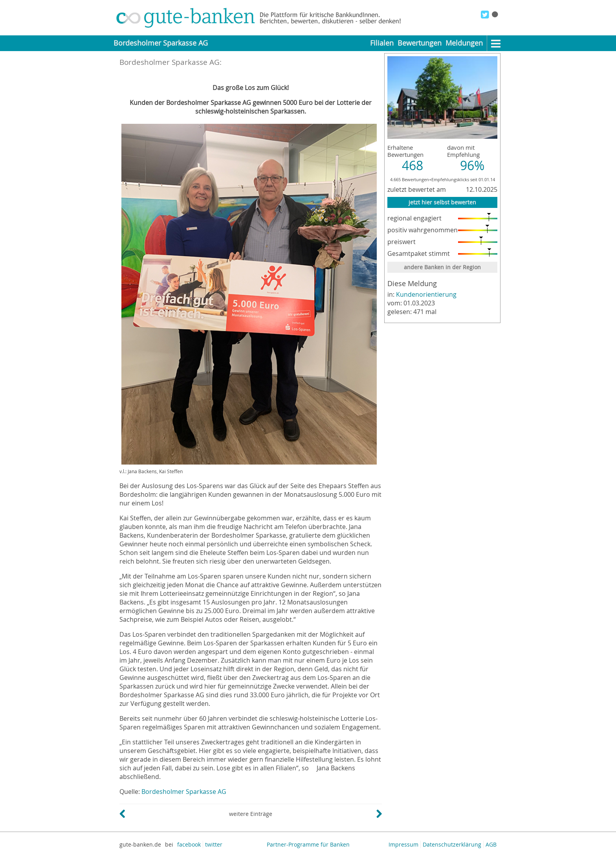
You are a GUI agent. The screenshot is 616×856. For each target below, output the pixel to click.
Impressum (403, 844)
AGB (491, 844)
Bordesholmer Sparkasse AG (184, 792)
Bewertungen (420, 43)
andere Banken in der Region (442, 267)
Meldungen (464, 43)
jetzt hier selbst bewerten (442, 202)
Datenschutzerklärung (452, 844)
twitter (214, 844)
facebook (189, 844)
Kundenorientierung (426, 294)
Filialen (382, 43)
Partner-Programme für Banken (308, 844)
